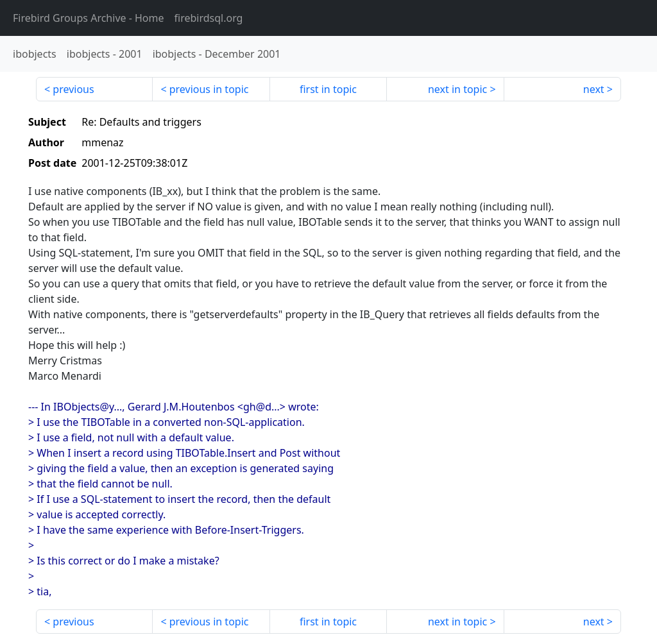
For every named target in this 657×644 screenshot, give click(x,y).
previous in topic (209, 89)
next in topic (457, 89)
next (594, 89)
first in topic (328, 89)
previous (73, 89)
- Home (89, 18)
